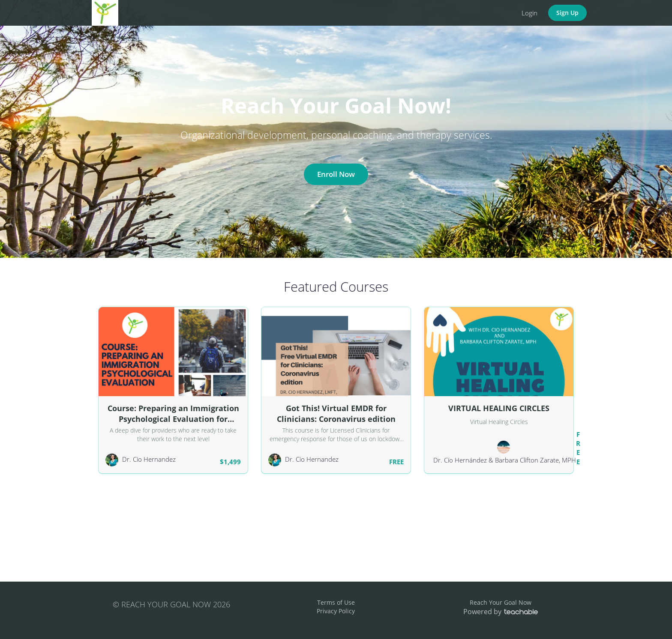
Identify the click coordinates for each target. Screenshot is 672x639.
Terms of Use (336, 602)
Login (529, 13)
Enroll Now (336, 174)
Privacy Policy (336, 611)
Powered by (501, 612)
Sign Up (567, 13)
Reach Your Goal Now (501, 602)
